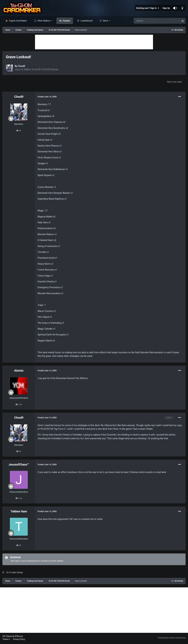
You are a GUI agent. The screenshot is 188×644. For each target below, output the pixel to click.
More (106, 21)
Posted (47, 97)
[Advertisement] (94, 42)
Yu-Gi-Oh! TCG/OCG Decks (45, 69)
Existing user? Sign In (148, 8)
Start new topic (175, 82)
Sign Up (166, 8)
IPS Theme (7, 636)
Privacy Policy (19, 639)
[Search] (149, 21)
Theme (6, 639)
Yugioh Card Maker (18, 21)
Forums (66, 21)
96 (19, 131)
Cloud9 (21, 66)
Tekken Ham (19, 511)
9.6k (19, 404)
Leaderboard (86, 21)
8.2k (19, 498)
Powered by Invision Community (172, 638)
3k (19, 545)
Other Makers (44, 21)
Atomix (19, 371)
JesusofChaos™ (19, 464)
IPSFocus (19, 636)
